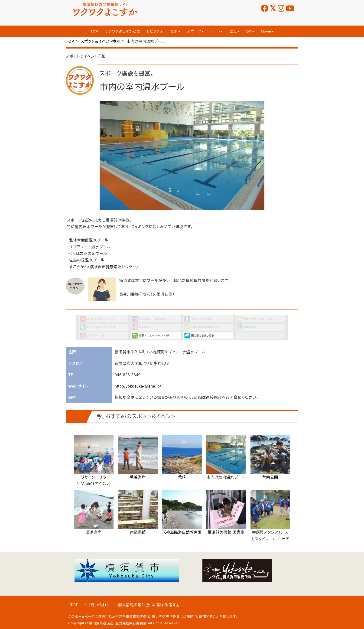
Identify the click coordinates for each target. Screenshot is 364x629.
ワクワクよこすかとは (123, 31)
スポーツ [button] (195, 31)
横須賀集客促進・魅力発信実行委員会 (155, 617)
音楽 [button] (175, 31)
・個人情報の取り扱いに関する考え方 (148, 605)
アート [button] (217, 31)
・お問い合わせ (97, 605)
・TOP (73, 605)
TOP (94, 31)
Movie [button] (267, 31)
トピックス (155, 31)
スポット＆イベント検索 (100, 41)
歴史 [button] (234, 31)
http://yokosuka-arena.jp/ (138, 386)
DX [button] (250, 31)
